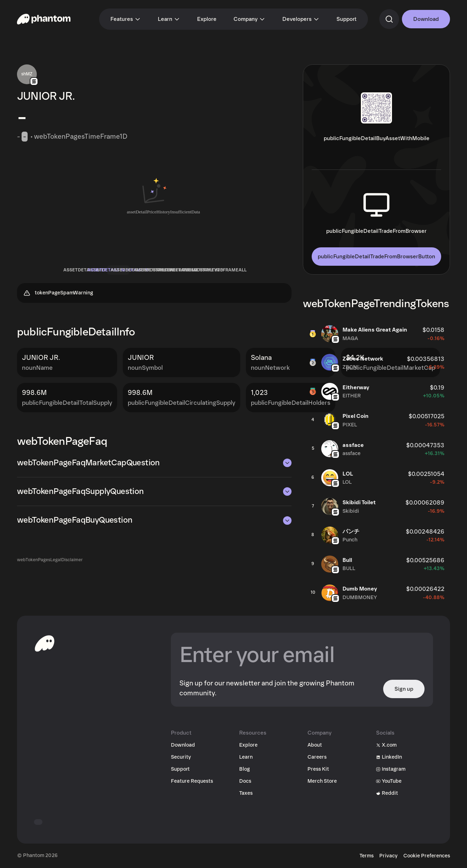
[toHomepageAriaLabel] (45, 643)
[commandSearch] (389, 19)
